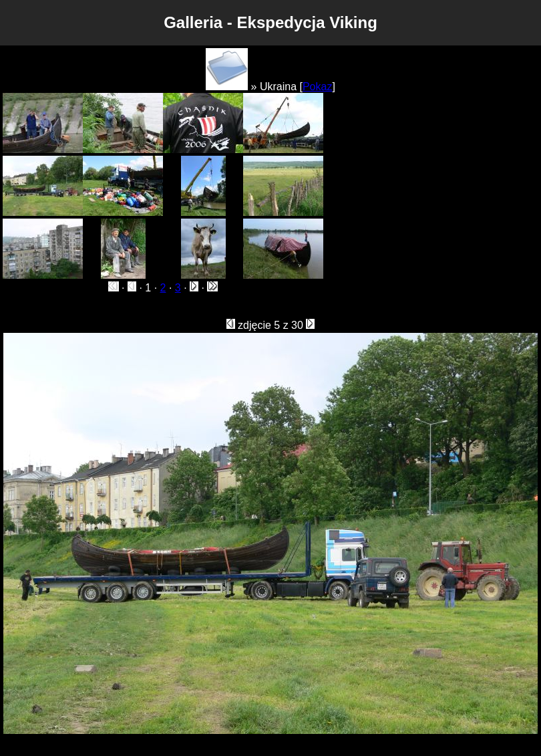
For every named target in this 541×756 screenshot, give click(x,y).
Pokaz (317, 87)
